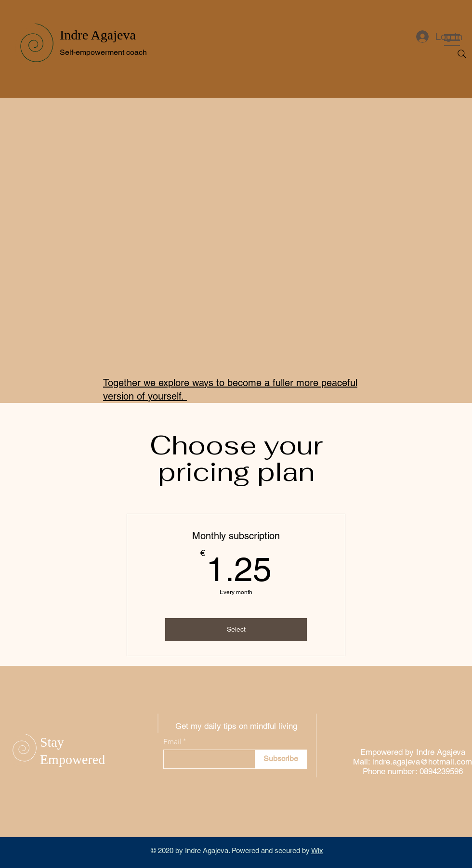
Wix (317, 850)
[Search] (462, 54)
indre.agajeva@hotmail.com (422, 762)
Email (172, 741)
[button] (452, 40)
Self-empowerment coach (103, 52)
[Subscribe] (281, 759)
